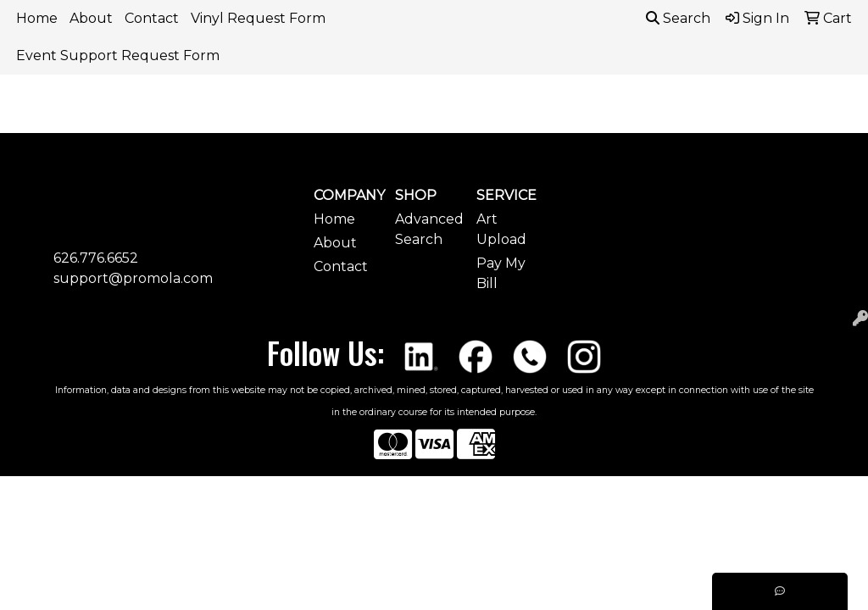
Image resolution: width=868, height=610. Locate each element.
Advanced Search (426, 229)
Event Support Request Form (118, 55)
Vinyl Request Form (258, 18)
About (91, 18)
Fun (612, 117)
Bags (437, 117)
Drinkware (526, 117)
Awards (359, 117)
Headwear (698, 117)
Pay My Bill (501, 273)
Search (678, 18)
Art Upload (501, 229)
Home (37, 18)
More (787, 117)
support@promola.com (133, 278)
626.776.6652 (96, 258)
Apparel (271, 117)
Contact (152, 18)
